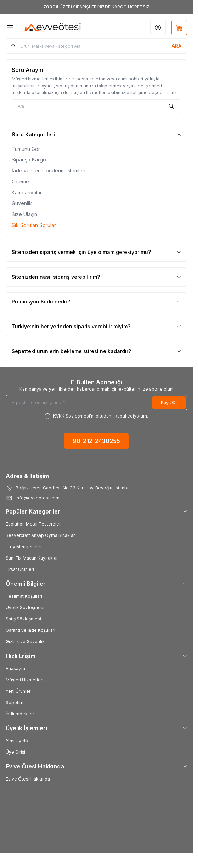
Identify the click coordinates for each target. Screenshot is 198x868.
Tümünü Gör (26, 149)
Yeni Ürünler (18, 691)
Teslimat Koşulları (24, 596)
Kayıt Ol (169, 402)
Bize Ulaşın (24, 214)
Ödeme (20, 181)
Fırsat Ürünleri (20, 569)
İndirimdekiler (20, 714)
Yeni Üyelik (17, 741)
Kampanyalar (27, 192)
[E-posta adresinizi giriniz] (96, 403)
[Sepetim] (179, 28)
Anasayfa (15, 668)
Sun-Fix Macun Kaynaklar (32, 558)
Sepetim (15, 702)
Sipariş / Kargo (29, 160)
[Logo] (52, 28)
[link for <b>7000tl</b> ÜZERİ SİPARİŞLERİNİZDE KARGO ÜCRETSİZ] (96, 7)
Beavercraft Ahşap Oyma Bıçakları (41, 535)
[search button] (177, 46)
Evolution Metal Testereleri (34, 524)
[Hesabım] (158, 28)
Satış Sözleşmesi (23, 619)
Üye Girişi (15, 752)
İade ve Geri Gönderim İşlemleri (49, 171)
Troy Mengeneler (24, 547)
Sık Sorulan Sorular (34, 225)
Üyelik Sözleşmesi (25, 608)
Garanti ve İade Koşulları (30, 630)
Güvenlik (22, 203)
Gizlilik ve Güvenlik (25, 642)
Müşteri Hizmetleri (24, 680)
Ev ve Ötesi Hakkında (28, 779)
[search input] (96, 46)
